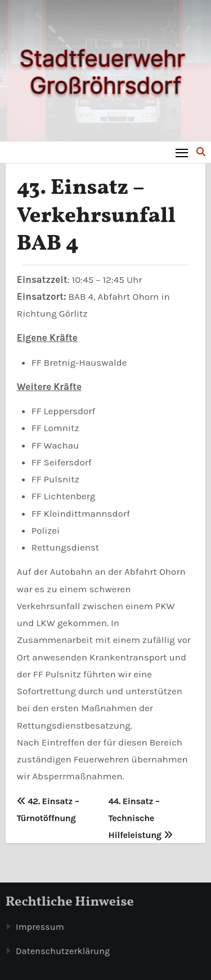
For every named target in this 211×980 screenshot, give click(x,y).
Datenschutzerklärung (63, 951)
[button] (201, 152)
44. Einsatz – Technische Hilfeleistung (141, 818)
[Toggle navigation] (182, 152)
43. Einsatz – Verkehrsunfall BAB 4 (96, 216)
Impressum (40, 927)
